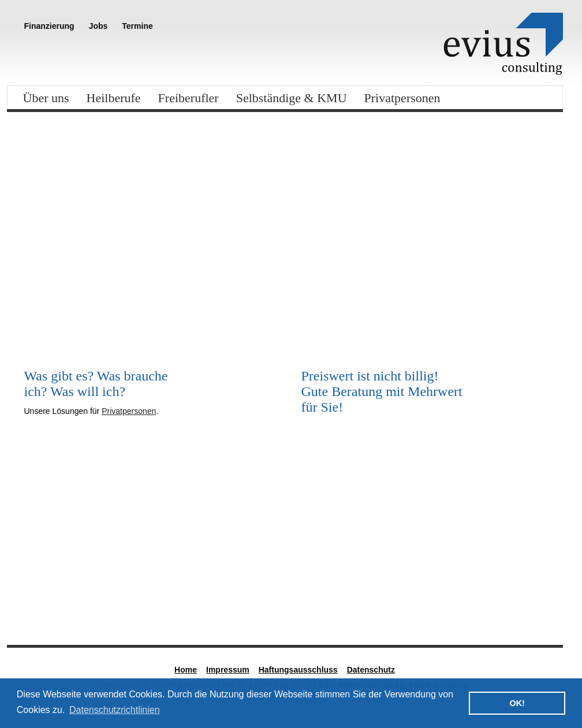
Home (186, 670)
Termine (137, 26)
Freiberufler (189, 98)
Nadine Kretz (333, 602)
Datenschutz (371, 670)
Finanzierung (49, 26)
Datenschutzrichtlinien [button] (115, 710)
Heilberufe (114, 98)
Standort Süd (50, 602)
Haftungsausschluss (298, 670)
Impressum (228, 670)
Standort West (478, 602)
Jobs (98, 26)
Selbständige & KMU (292, 98)
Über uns (46, 98)
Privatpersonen (402, 98)
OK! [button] (517, 703)
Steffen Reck (191, 602)
